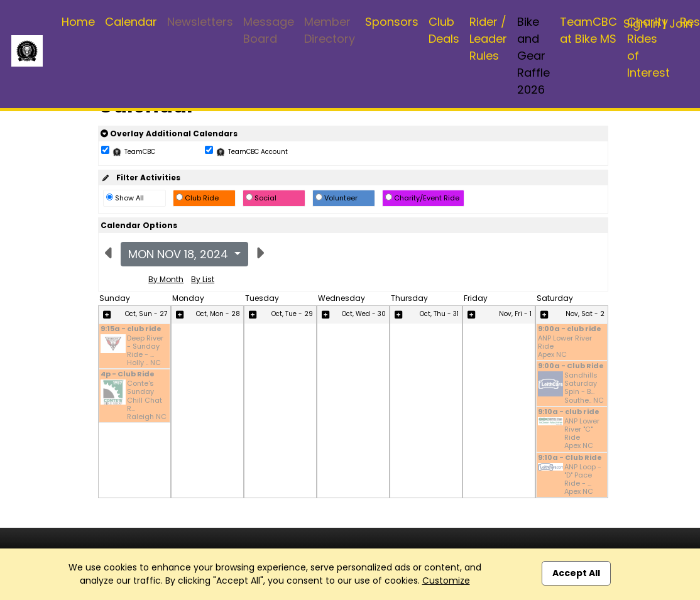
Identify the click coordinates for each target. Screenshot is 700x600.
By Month (166, 279)
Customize (446, 581)
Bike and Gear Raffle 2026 (533, 56)
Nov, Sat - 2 (585, 314)
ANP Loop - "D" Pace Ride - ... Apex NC (583, 480)
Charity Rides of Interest (648, 47)
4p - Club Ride (128, 375)
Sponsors (392, 22)
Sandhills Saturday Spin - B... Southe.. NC (584, 388)
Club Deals (444, 30)
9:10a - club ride (569, 412)
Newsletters (200, 22)
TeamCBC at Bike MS (588, 30)
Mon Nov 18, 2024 (180, 254)
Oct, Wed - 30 (364, 314)
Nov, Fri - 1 (515, 314)
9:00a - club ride (570, 330)
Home (78, 22)
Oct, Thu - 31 (439, 314)
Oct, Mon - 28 (218, 314)
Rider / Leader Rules (488, 39)
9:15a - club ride (131, 330)
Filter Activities (140, 177)
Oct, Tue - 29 (292, 314)
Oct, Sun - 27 (146, 314)
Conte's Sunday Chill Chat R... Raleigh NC (147, 400)
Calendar (131, 22)
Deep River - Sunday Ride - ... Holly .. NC (145, 351)
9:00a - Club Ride (571, 367)
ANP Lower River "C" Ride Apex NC (582, 434)
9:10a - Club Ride (570, 458)
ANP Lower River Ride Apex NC (565, 347)
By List (203, 279)
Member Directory (330, 30)
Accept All (576, 573)
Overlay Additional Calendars (169, 134)
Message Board (269, 30)
